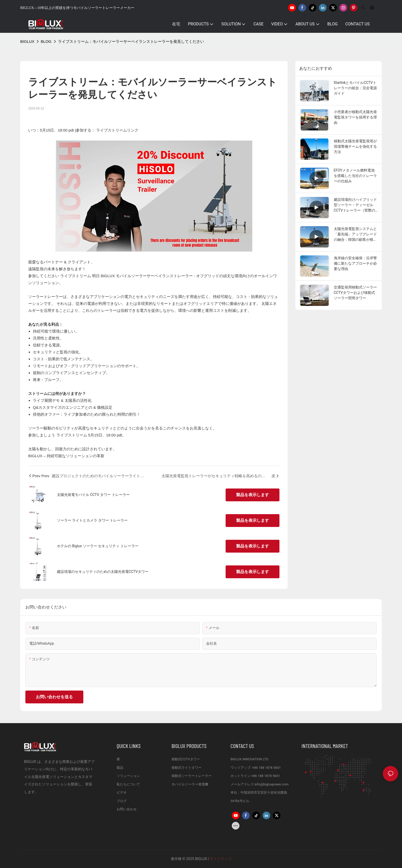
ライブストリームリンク (117, 130)
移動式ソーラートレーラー (192, 776)
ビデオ (122, 792)
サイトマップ (220, 859)
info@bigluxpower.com (272, 784)
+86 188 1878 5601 (266, 768)
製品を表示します (253, 495)
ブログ (122, 801)
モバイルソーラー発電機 (190, 784)
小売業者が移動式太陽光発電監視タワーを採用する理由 (355, 117)
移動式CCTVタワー (186, 759)
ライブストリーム (76, 276)
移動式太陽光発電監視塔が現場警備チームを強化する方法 (355, 146)
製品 (120, 768)
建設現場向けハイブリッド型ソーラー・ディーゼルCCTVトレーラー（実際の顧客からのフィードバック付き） (355, 205)
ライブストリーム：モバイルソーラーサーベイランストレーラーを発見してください (131, 41)
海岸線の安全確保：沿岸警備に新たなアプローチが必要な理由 (355, 263)
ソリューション (128, 776)
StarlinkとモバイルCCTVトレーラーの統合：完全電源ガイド (355, 88)
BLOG (46, 41)
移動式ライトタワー (187, 768)
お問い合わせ (127, 809)
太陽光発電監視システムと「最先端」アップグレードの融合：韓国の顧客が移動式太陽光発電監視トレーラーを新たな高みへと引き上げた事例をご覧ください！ (355, 235)
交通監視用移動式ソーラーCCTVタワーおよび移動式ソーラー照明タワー (355, 293)
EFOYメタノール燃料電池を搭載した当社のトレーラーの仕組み (355, 176)
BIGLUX (27, 41)
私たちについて (128, 784)
